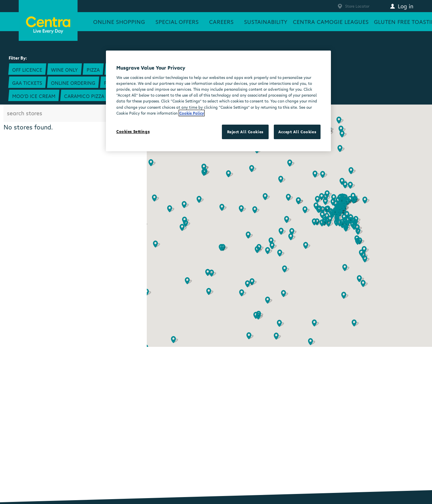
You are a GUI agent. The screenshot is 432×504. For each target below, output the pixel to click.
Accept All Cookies (297, 132)
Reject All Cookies (245, 132)
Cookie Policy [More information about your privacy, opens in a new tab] (192, 113)
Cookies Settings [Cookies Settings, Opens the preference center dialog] (133, 131)
